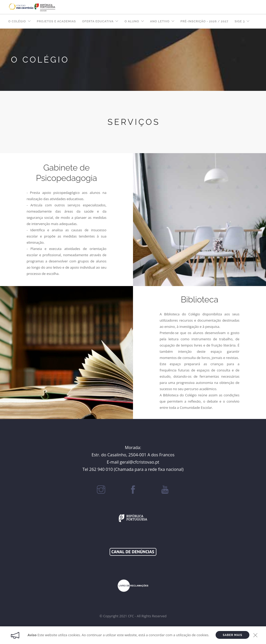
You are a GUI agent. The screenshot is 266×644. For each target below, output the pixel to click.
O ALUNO (132, 21)
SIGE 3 (240, 21)
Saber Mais (233, 635)
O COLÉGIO (17, 21)
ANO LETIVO (160, 21)
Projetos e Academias (56, 21)
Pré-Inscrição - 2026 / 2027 (204, 21)
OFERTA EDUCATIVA (98, 21)
